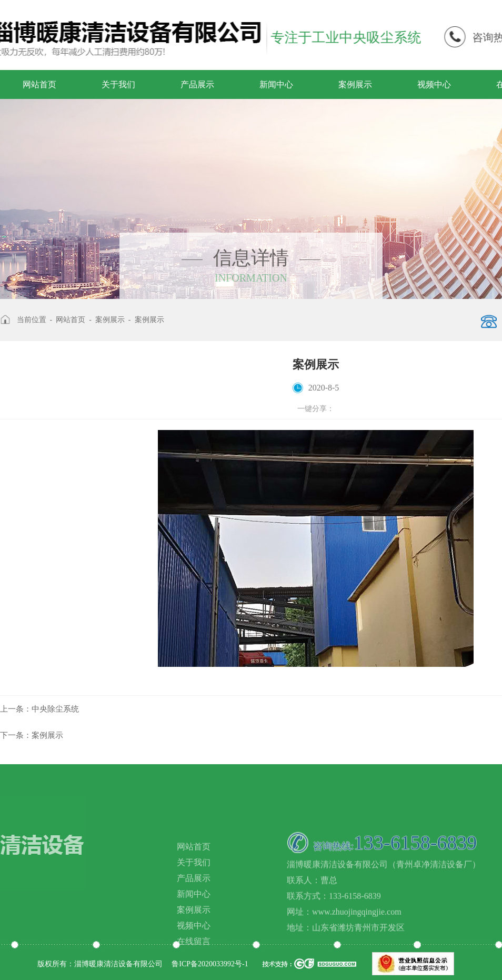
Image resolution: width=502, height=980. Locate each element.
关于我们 (118, 84)
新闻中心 (276, 84)
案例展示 (355, 84)
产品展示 (197, 84)
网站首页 (39, 84)
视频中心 (434, 84)
